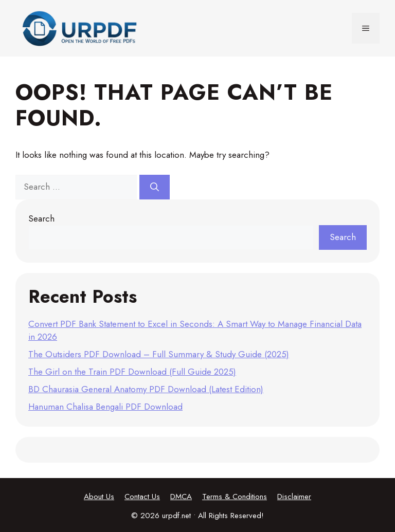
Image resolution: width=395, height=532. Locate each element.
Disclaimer (294, 497)
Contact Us (142, 497)
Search (41, 218)
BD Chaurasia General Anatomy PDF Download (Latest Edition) (146, 389)
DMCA (181, 497)
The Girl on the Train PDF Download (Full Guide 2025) (132, 372)
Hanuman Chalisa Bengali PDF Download (105, 407)
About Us (99, 497)
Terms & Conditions (235, 497)
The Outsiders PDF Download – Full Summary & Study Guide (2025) (159, 354)
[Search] (155, 187)
